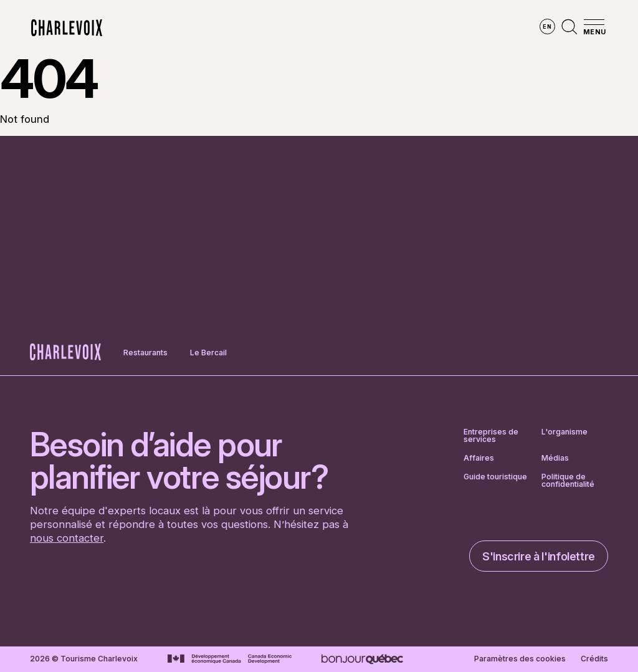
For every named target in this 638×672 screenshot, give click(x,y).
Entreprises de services (491, 436)
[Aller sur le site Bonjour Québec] (362, 659)
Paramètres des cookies (520, 659)
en (547, 26)
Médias (555, 458)
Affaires (479, 458)
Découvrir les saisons (280, 28)
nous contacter (67, 538)
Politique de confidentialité (568, 481)
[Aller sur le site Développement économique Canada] (230, 659)
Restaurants (145, 353)
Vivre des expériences (402, 28)
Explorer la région (164, 28)
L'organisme (564, 432)
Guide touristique (495, 477)
